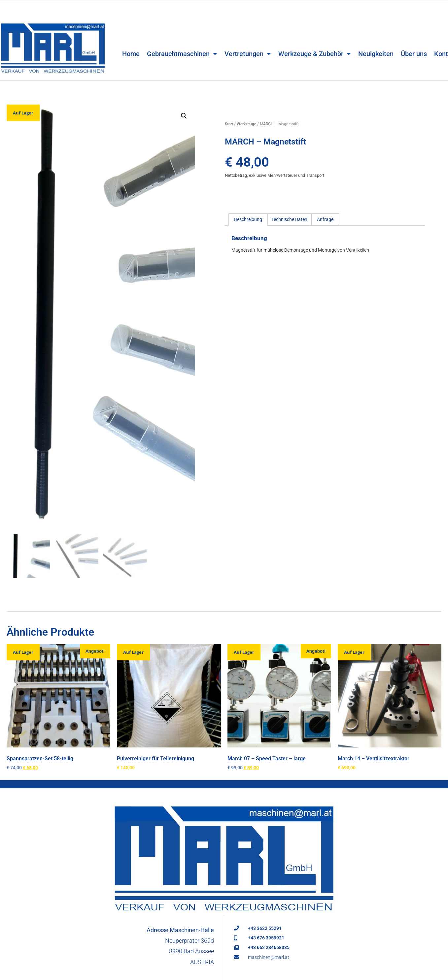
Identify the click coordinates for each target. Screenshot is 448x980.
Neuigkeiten (376, 43)
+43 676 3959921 (266, 938)
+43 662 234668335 (269, 948)
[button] (184, 116)
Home (131, 43)
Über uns (414, 43)
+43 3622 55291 (265, 929)
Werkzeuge (246, 124)
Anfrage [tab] (325, 219)
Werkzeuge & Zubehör (315, 43)
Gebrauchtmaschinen (182, 43)
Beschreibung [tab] (248, 219)
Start (229, 124)
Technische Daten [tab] (289, 219)
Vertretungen (248, 43)
